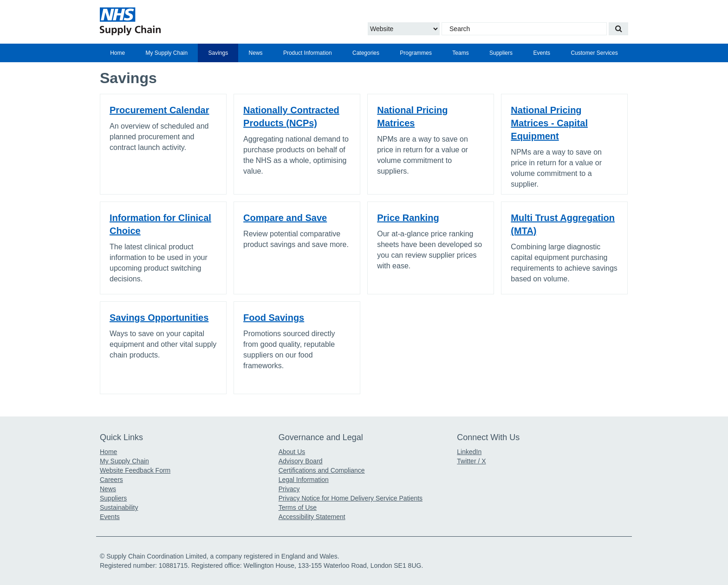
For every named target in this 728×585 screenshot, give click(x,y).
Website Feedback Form (135, 470)
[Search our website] (618, 29)
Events (542, 53)
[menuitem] (117, 53)
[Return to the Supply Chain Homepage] (185, 21)
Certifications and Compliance (322, 470)
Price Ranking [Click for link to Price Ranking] (408, 218)
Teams (460, 53)
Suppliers (501, 53)
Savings (218, 53)
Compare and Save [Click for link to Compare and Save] (285, 218)
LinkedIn (469, 452)
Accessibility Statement (312, 517)
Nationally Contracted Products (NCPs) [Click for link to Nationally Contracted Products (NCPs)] (291, 117)
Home (117, 53)
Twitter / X (471, 461)
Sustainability (119, 507)
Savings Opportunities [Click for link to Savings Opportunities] (159, 318)
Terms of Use (298, 507)
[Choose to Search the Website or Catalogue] (404, 29)
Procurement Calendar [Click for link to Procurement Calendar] (159, 110)
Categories (366, 53)
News (256, 53)
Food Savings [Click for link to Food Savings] (274, 318)
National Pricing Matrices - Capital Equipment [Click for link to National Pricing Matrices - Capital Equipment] (549, 123)
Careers (111, 480)
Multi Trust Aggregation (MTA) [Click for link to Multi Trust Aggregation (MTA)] (563, 224)
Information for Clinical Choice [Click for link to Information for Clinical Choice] (160, 224)
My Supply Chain (167, 53)
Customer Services (594, 53)
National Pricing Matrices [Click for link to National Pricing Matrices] (412, 117)
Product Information (308, 53)
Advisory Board (301, 461)
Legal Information (304, 480)
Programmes (416, 53)
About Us (292, 452)
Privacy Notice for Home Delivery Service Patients (351, 498)
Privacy (289, 489)
